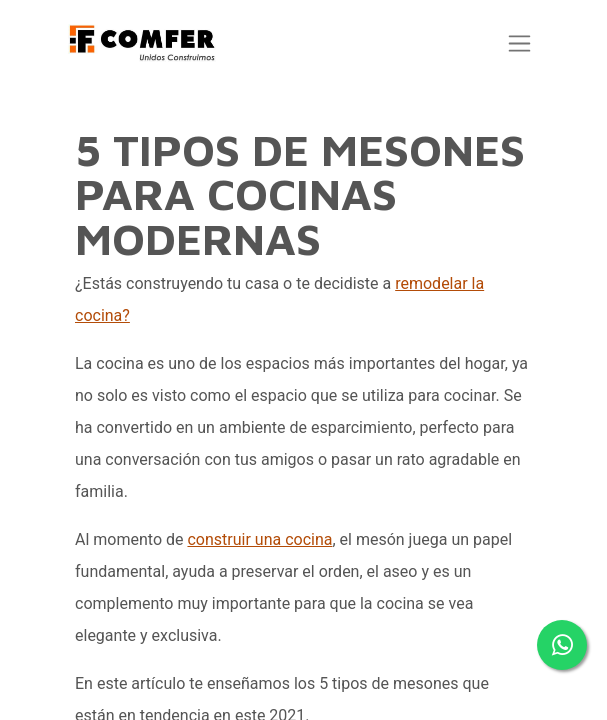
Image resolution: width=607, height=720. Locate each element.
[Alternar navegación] (523, 43)
